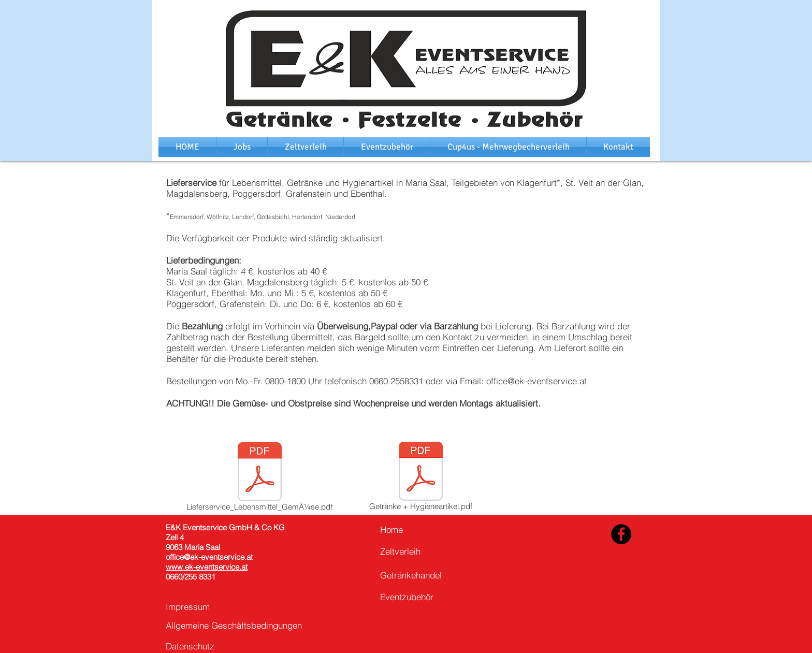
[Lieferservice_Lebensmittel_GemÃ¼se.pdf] (259, 478)
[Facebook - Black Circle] (621, 534)
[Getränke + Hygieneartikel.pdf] (421, 478)
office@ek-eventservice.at (536, 381)
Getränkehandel (411, 575)
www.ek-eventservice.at (207, 567)
